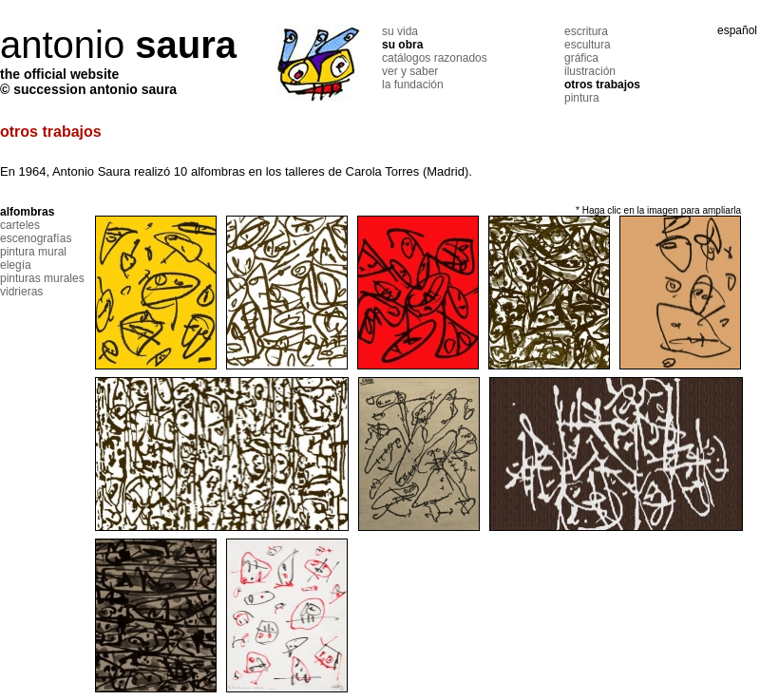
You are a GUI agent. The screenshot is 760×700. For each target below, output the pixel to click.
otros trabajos (602, 85)
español (737, 30)
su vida (400, 31)
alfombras (27, 212)
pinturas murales (42, 278)
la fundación (413, 85)
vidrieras (21, 292)
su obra (402, 45)
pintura (582, 98)
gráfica (581, 58)
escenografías (36, 238)
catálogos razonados (435, 58)
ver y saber (410, 71)
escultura (588, 45)
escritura (586, 31)
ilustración (590, 71)
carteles (20, 225)
